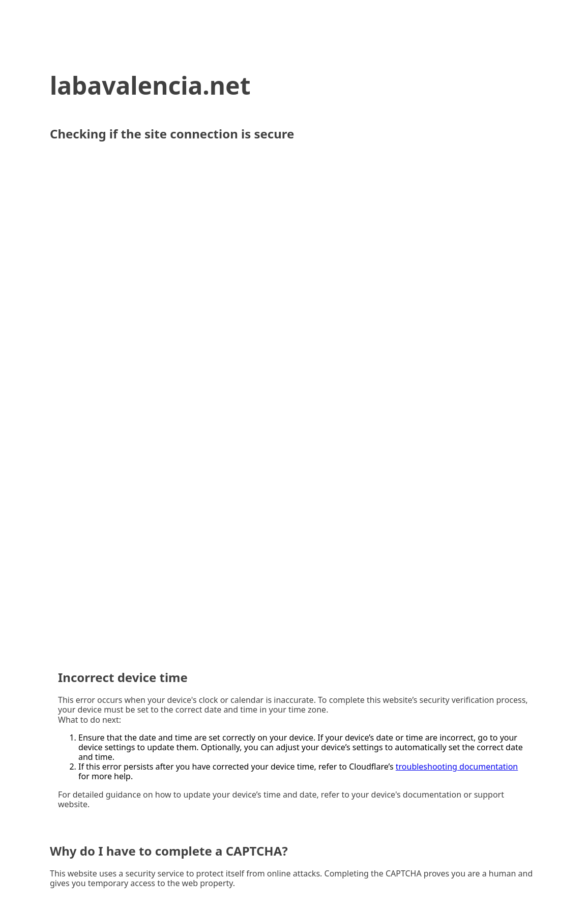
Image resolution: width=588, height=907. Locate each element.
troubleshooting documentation (457, 767)
